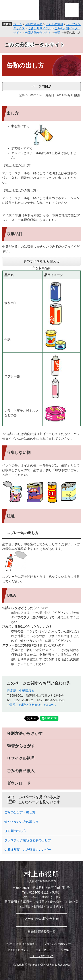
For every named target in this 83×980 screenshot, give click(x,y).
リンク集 (64, 950)
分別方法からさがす (38, 33)
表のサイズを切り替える (41, 261)
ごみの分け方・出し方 (20, 812)
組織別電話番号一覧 (42, 932)
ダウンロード (19, 783)
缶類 (57, 33)
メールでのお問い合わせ (42, 919)
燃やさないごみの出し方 (21, 822)
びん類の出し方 (15, 831)
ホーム (18, 24)
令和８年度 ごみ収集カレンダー (28, 850)
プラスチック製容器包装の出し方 (28, 840)
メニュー (72, 10)
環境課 (11, 691)
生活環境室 (27, 691)
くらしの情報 (54, 24)
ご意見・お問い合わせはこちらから (31, 705)
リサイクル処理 (21, 758)
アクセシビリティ (18, 950)
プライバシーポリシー (58, 944)
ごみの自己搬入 (21, 771)
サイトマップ (43, 950)
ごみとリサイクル (40, 28)
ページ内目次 (42, 86)
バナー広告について (42, 956)
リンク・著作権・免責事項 (21, 944)
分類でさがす (34, 24)
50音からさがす (21, 746)
